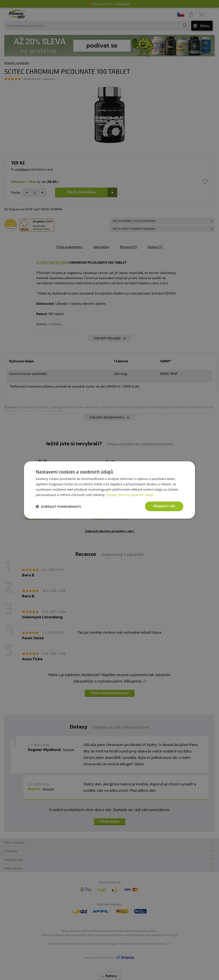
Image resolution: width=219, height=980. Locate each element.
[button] (58, 506)
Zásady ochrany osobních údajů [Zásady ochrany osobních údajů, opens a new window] (130, 495)
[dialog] (109, 490)
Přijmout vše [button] (164, 506)
